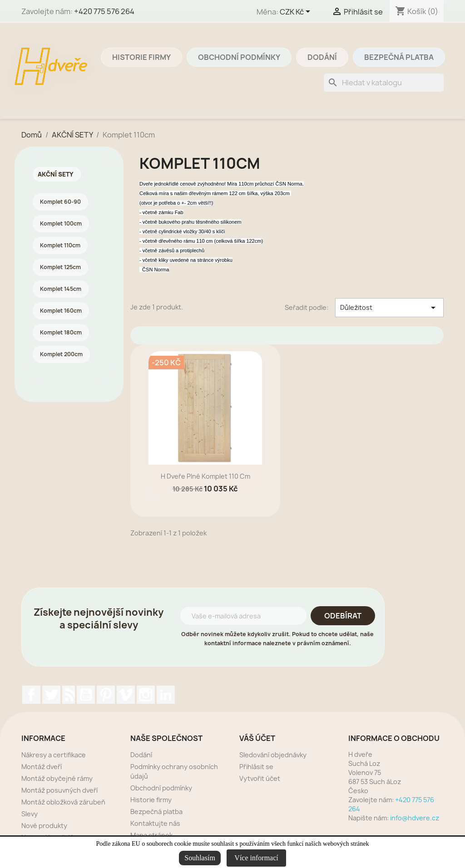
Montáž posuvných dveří (59, 790)
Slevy (30, 814)
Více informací (256, 858)
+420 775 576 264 (104, 11)
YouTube (86, 695)
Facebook (31, 695)
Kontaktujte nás (155, 823)
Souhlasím (200, 858)
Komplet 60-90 (60, 202)
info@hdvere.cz (415, 818)
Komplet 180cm (61, 332)
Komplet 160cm (61, 311)
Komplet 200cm (61, 354)
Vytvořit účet (260, 778)
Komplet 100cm (61, 223)
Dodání (322, 57)
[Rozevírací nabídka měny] (297, 12)
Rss (69, 695)
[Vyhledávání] (384, 83)
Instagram (146, 695)
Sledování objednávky (273, 755)
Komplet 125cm (60, 267)
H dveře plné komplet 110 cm (205, 476)
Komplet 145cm (61, 289)
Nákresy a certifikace (54, 755)
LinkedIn (166, 695)
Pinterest (106, 695)
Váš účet (257, 738)
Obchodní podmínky (239, 57)
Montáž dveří (42, 767)
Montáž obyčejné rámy (57, 778)
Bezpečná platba (399, 57)
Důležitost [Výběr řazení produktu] (389, 308)
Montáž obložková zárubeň (63, 802)
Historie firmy (141, 57)
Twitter (51, 695)
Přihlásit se (256, 767)
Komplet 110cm (60, 245)
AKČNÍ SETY (56, 174)
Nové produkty (44, 826)
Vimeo (126, 695)
